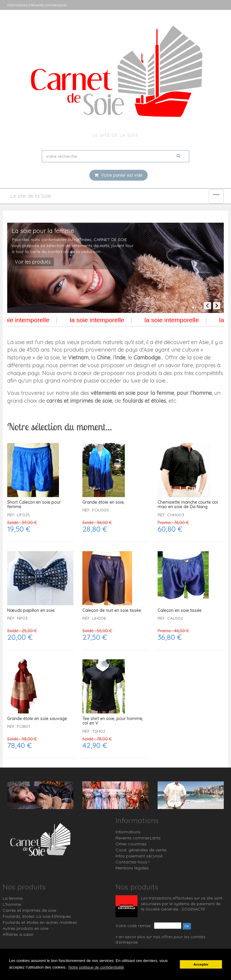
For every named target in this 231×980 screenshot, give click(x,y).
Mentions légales (132, 868)
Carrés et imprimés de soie (29, 910)
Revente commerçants (138, 838)
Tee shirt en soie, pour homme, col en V (113, 721)
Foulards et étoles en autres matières (40, 922)
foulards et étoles (144, 401)
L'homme (12, 904)
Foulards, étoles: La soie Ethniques (37, 916)
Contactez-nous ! (132, 862)
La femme (13, 898)
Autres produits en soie (26, 928)
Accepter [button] (201, 964)
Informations (128, 832)
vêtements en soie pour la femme (132, 393)
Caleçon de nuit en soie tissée (112, 611)
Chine (104, 357)
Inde (120, 357)
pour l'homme (194, 393)
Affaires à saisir (18, 934)
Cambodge (147, 357)
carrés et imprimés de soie (79, 401)
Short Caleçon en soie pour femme (34, 505)
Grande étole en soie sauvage (37, 719)
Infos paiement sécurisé (139, 856)
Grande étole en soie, (103, 502)
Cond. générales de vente (141, 850)
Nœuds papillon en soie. (31, 611)
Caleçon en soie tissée (180, 611)
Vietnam (78, 357)
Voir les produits (33, 262)
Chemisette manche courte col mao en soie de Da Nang (188, 505)
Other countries (131, 844)
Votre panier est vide (119, 175)
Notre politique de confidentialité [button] (96, 967)
